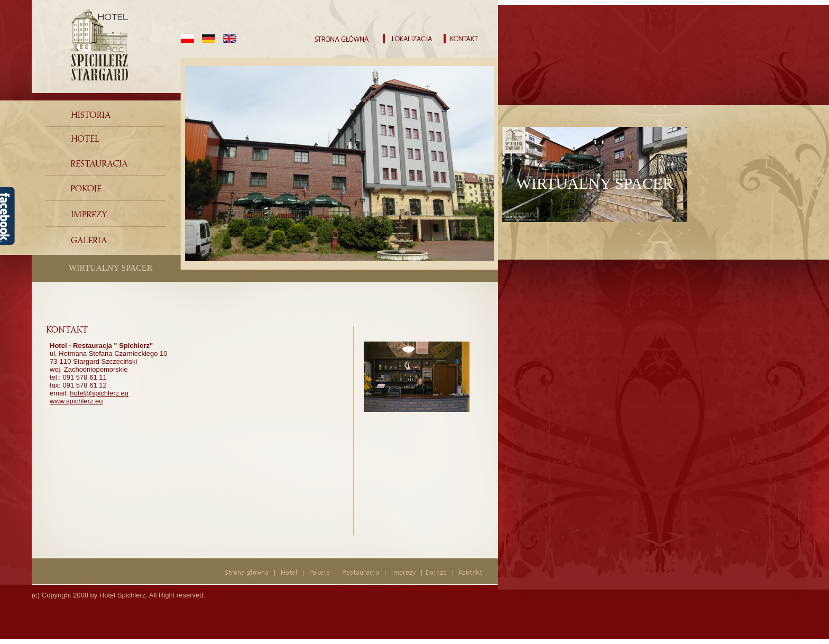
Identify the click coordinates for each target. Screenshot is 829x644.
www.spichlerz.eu (76, 401)
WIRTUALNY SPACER (110, 268)
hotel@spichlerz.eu (99, 393)
